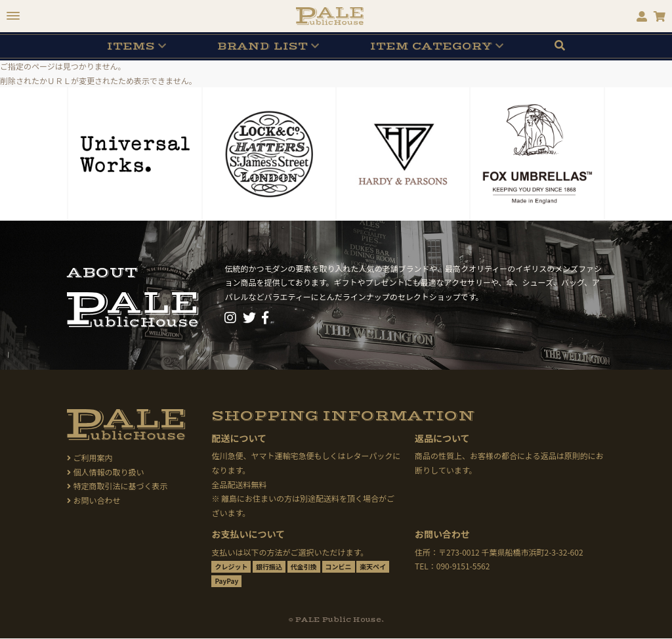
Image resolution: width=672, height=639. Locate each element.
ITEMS (131, 46)
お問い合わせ (94, 500)
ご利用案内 (90, 457)
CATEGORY (431, 46)
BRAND (262, 46)
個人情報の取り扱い (105, 472)
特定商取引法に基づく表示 (117, 486)
